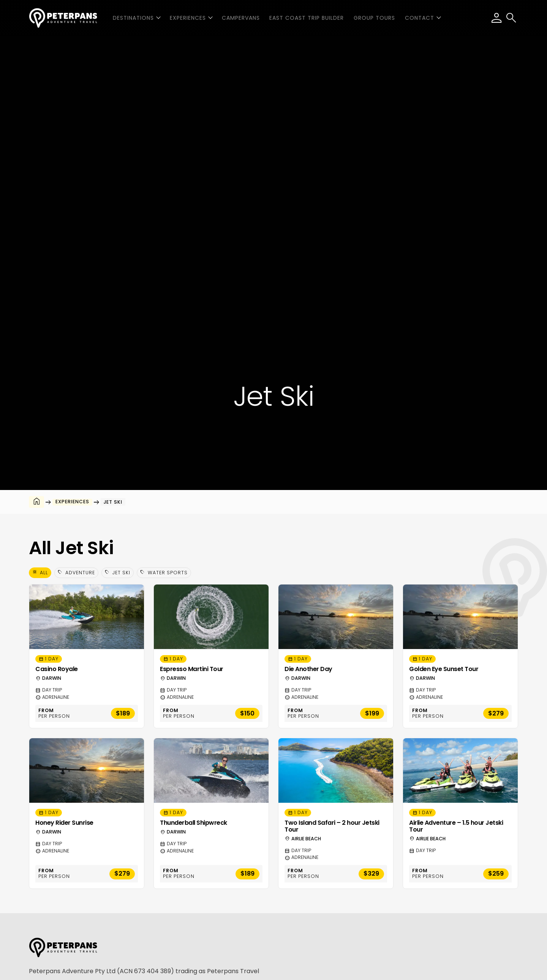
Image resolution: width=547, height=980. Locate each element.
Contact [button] (420, 18)
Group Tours (374, 18)
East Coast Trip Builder (307, 18)
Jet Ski (118, 573)
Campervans (241, 18)
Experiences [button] (188, 18)
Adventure (76, 573)
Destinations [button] (133, 18)
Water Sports (164, 573)
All (40, 573)
